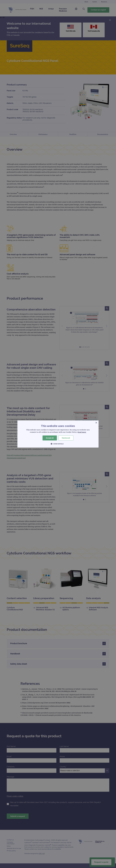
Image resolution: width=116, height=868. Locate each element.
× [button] (96, 423)
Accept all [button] (50, 438)
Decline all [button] (66, 438)
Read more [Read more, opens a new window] (82, 432)
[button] (58, 444)
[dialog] (58, 434)
